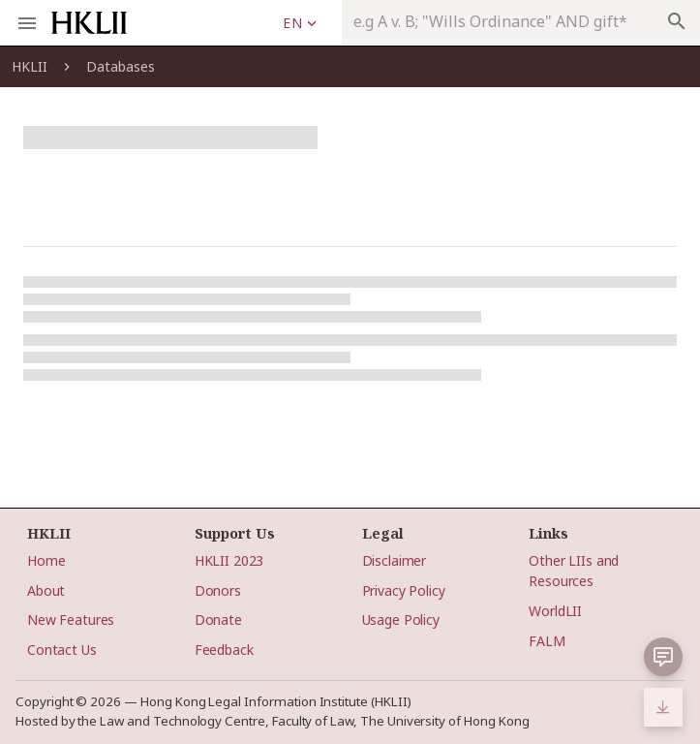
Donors (218, 590)
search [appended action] (677, 21)
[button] (663, 657)
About (46, 590)
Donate (218, 620)
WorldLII (555, 611)
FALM (547, 641)
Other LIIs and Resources (574, 571)
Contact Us (62, 650)
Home (46, 560)
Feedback (224, 650)
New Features (71, 620)
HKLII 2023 (229, 560)
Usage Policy (401, 620)
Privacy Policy (404, 590)
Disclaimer (395, 560)
